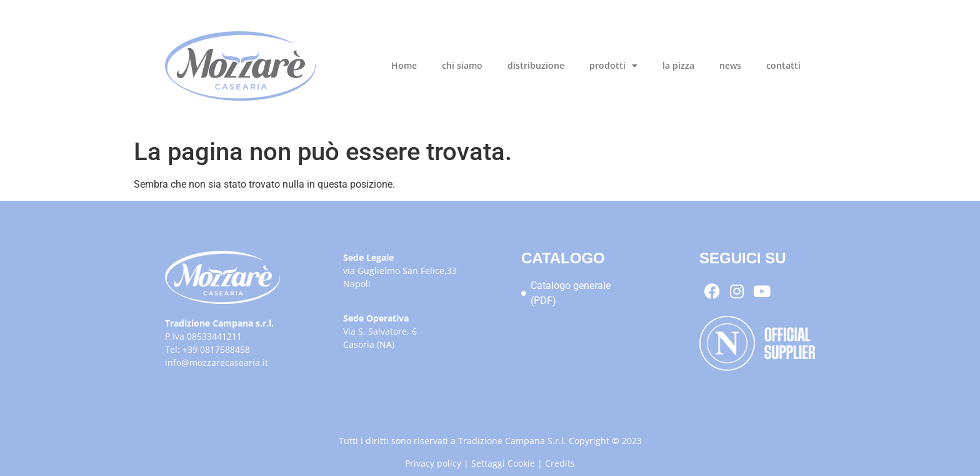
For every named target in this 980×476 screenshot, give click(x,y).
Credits (560, 463)
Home (404, 65)
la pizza (678, 65)
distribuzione (536, 65)
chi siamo (462, 65)
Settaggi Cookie (503, 463)
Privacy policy (433, 463)
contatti (783, 65)
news (730, 65)
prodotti (613, 66)
